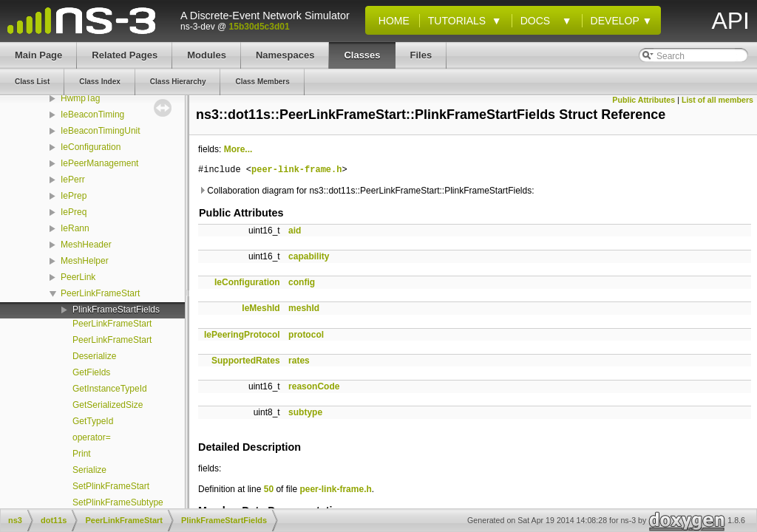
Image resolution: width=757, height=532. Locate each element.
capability (309, 256)
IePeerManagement (99, 163)
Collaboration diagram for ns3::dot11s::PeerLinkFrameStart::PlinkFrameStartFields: (366, 191)
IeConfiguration (91, 147)
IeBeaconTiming (92, 115)
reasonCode (314, 386)
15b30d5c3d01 (259, 27)
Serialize (89, 470)
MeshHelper (85, 261)
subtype (305, 412)
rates (299, 361)
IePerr (73, 180)
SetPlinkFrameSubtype (118, 502)
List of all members (717, 100)
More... (238, 149)
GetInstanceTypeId (110, 389)
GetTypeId (93, 421)
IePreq (74, 212)
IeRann (75, 228)
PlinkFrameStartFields (116, 310)
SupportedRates (246, 361)
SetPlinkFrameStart (111, 486)
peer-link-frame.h (296, 170)
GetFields (91, 372)
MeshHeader (86, 245)
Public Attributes (644, 100)
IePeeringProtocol (242, 335)
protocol (306, 335)
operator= (92, 437)
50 (269, 489)
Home (391, 21)
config (302, 282)
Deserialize (94, 356)
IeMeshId (261, 308)
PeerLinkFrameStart (100, 293)
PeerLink (78, 277)
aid (295, 231)
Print (82, 454)
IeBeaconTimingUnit (101, 131)
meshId (304, 308)
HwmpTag (80, 98)
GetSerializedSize (108, 405)
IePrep (74, 196)
